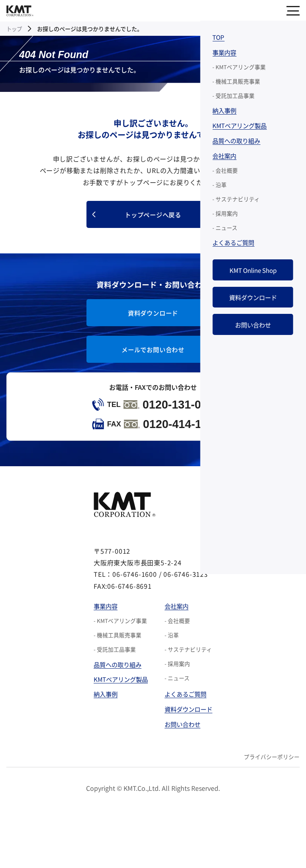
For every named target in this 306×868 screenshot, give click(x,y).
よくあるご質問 (187, 701)
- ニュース (178, 685)
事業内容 (103, 613)
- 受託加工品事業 (112, 656)
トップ (15, 29)
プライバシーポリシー (272, 767)
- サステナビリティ (189, 656)
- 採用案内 (178, 671)
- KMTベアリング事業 (117, 628)
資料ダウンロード (153, 315)
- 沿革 (172, 642)
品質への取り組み (116, 671)
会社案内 (178, 613)
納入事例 (103, 701)
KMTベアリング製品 (119, 686)
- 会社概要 (178, 628)
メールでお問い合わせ (153, 353)
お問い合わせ (184, 732)
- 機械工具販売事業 (114, 642)
